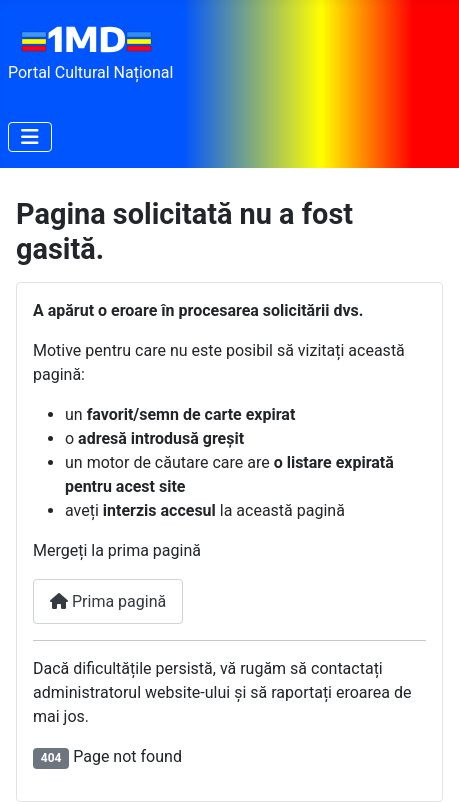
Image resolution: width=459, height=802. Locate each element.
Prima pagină (108, 601)
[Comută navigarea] (30, 137)
